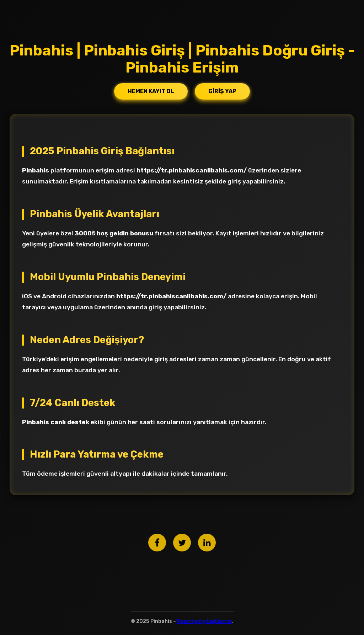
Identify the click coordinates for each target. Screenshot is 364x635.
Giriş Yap (222, 91)
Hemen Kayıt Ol (151, 91)
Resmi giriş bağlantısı (205, 621)
